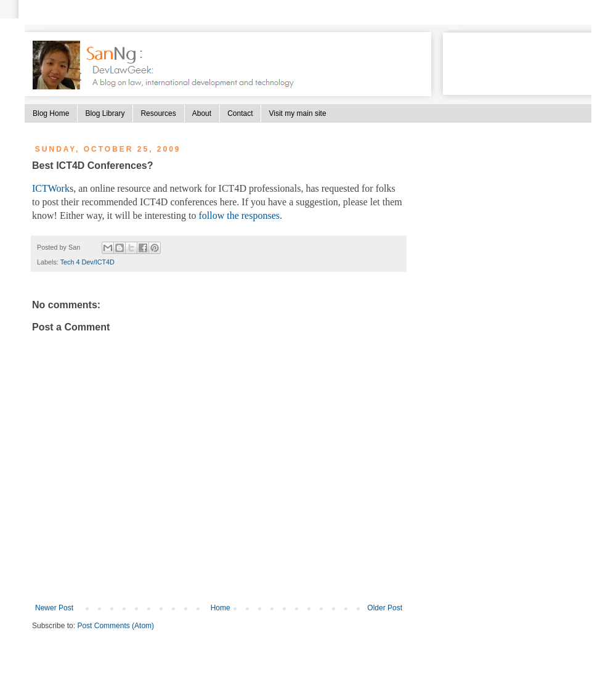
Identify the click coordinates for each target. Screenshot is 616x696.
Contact (240, 113)
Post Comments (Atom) (115, 626)
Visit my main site (297, 113)
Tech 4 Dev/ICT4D (87, 262)
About (202, 113)
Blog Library (105, 113)
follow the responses (239, 215)
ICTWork (51, 188)
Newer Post (54, 608)
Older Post (385, 608)
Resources (158, 113)
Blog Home (51, 113)
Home (221, 608)
